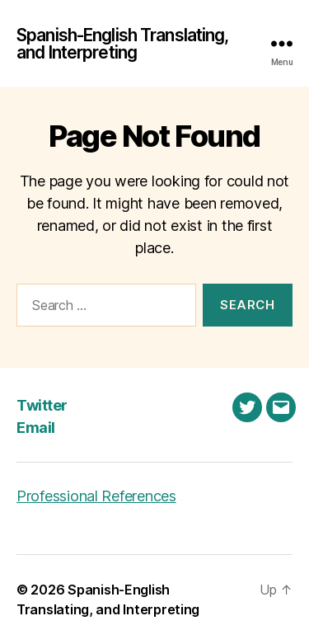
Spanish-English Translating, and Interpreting (123, 44)
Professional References (96, 496)
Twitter (42, 405)
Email (36, 428)
